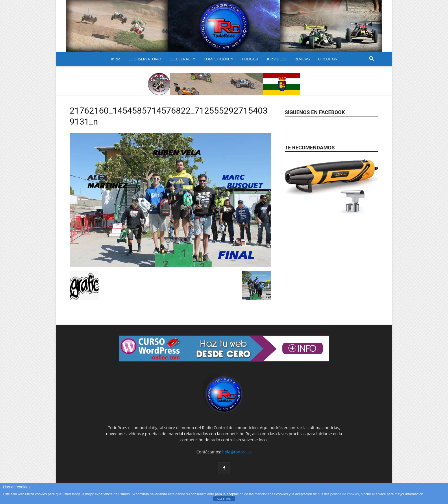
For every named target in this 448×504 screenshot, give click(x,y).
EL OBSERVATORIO (145, 59)
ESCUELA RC (182, 59)
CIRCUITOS (327, 59)
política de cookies (345, 494)
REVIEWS (302, 59)
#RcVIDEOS (277, 59)
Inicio (116, 59)
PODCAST (250, 59)
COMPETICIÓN (219, 59)
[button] (371, 59)
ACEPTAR (224, 499)
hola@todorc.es (237, 452)
